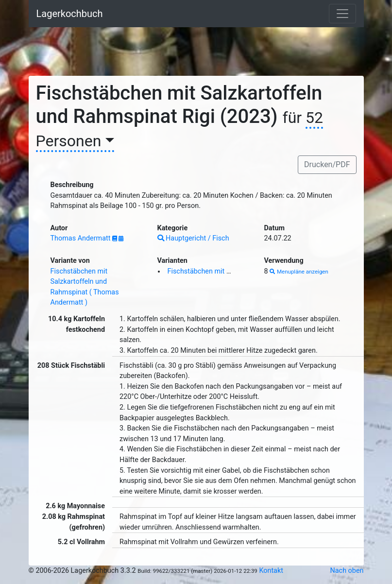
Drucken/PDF (327, 164)
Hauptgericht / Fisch (193, 238)
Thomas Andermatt (82, 238)
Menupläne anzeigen (299, 272)
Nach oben (347, 571)
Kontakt (271, 571)
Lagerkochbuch (70, 14)
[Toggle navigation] (342, 14)
